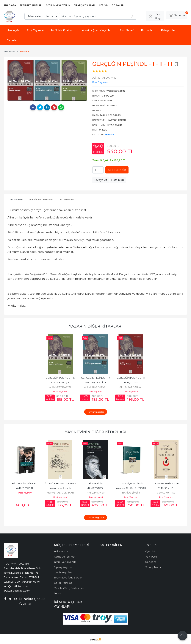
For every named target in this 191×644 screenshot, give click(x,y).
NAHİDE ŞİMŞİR (131, 493)
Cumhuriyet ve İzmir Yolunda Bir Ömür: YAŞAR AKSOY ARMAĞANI (131, 488)
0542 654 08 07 (31, 582)
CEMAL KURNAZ (166, 493)
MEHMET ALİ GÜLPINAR (60, 493)
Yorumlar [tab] (67, 200)
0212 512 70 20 (12, 582)
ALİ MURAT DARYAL (60, 387)
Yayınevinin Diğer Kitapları (96, 432)
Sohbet (110, 135)
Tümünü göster (96, 412)
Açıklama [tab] (17, 200)
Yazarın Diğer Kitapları (96, 326)
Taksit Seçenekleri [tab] (41, 200)
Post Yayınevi (60, 391)
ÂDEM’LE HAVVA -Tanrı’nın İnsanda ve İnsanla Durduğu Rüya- (61, 488)
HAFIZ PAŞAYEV (96, 493)
